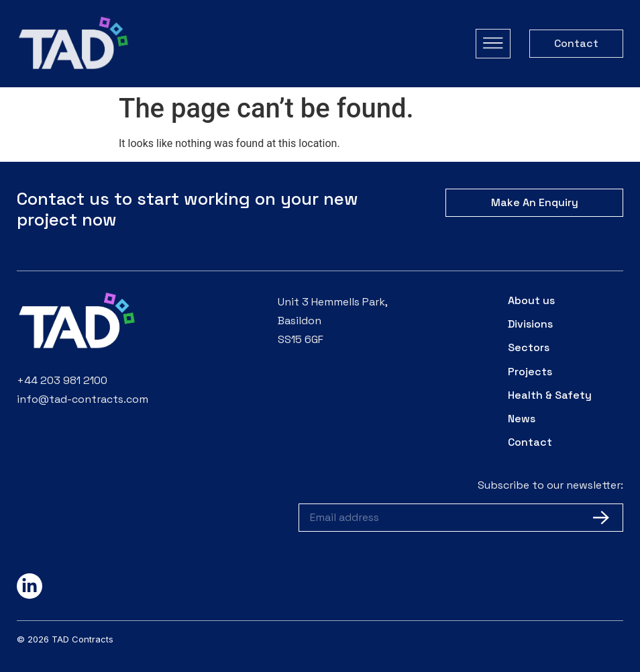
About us (531, 300)
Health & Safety (550, 395)
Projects (530, 372)
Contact (530, 442)
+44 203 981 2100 (62, 380)
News (522, 419)
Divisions (530, 324)
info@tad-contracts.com (83, 399)
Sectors (529, 347)
